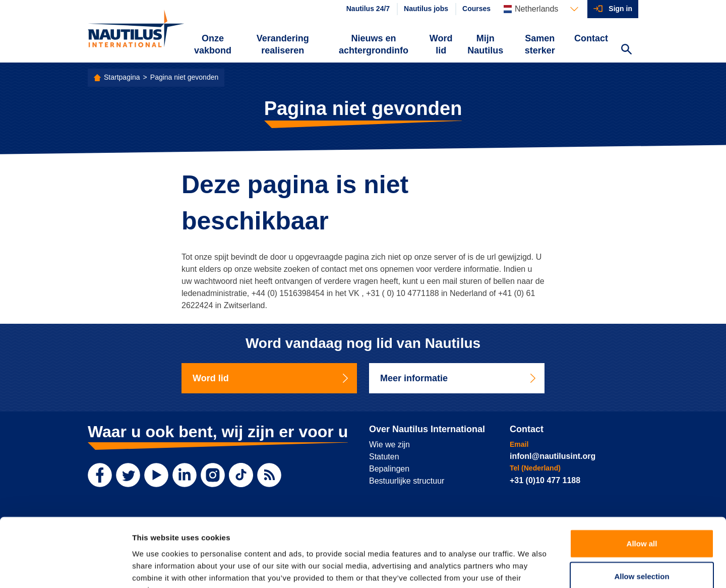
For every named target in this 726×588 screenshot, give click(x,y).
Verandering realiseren (283, 44)
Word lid (441, 44)
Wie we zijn (389, 445)
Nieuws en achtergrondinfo (374, 44)
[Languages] (541, 9)
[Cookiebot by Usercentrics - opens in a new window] (65, 568)
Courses (476, 9)
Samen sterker (540, 44)
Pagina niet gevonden (184, 77)
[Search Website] (626, 50)
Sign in (620, 9)
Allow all (642, 481)
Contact (591, 38)
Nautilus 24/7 (368, 9)
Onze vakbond (213, 44)
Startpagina (122, 77)
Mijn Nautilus (485, 44)
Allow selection (642, 514)
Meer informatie (459, 378)
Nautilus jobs (426, 9)
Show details (529, 568)
